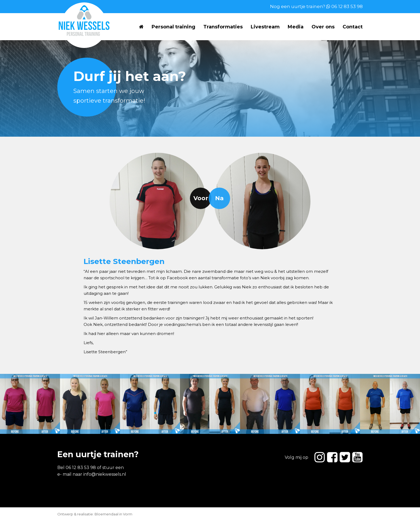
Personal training (173, 27)
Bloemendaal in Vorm (113, 514)
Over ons (323, 27)
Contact (353, 27)
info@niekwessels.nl (105, 474)
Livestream (265, 27)
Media (296, 27)
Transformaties (223, 27)
